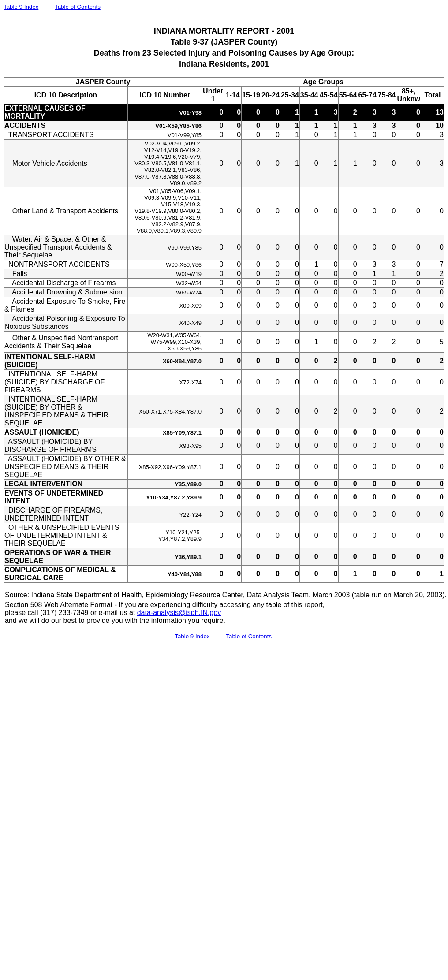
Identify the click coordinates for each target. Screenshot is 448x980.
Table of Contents (78, 7)
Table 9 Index (21, 7)
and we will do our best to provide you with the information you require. (115, 620)
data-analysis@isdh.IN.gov (179, 613)
